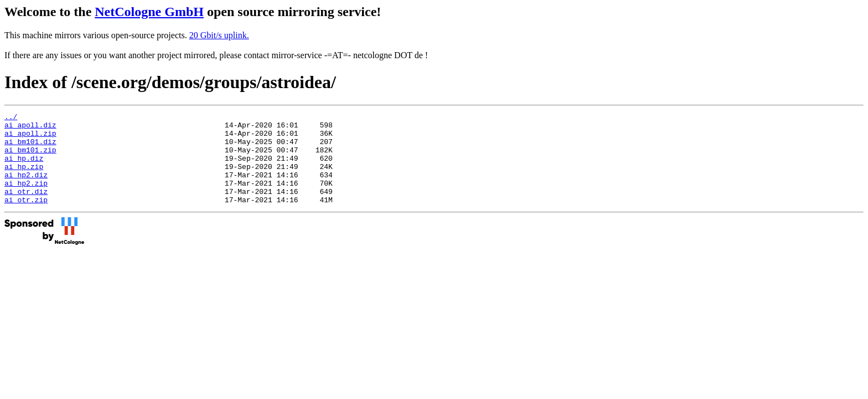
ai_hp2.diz (26, 188)
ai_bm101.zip (30, 158)
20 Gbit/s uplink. (219, 35)
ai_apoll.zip (30, 138)
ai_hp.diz (24, 168)
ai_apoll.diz (30, 128)
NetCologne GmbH (149, 12)
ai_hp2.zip (26, 198)
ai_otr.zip (26, 218)
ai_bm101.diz (30, 148)
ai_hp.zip (24, 178)
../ (11, 118)
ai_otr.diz (26, 208)
